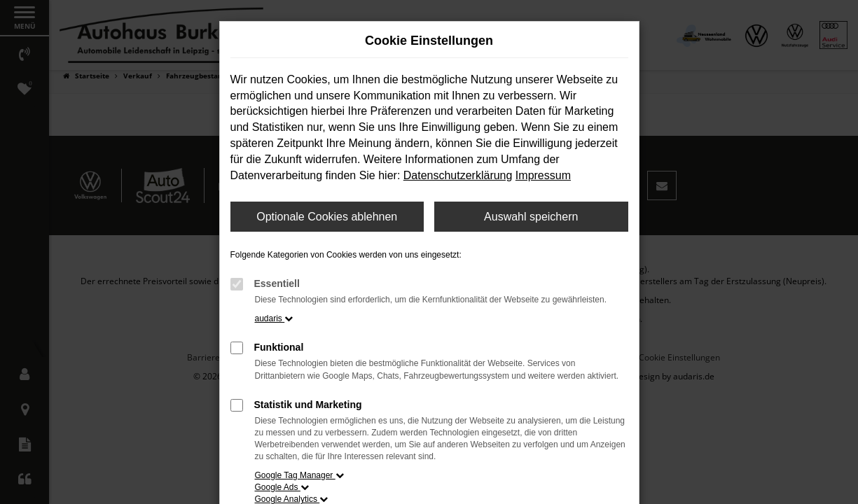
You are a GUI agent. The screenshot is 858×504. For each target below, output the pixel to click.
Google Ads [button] (282, 487)
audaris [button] (274, 318)
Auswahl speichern (531, 217)
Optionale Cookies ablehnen (327, 217)
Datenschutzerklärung (458, 175)
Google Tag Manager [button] (299, 475)
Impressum (543, 175)
